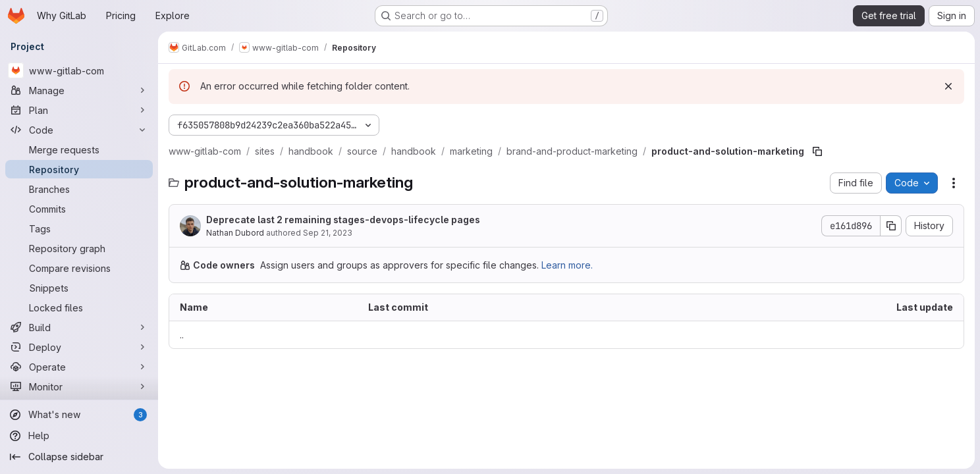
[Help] (79, 436)
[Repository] (79, 169)
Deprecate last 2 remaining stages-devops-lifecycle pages (343, 220)
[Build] (79, 327)
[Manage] (79, 90)
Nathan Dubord (235, 233)
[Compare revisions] (79, 268)
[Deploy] (79, 347)
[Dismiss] (948, 86)
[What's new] (79, 415)
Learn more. (567, 265)
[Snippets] (79, 288)
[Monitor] (79, 386)
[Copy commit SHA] (891, 226)
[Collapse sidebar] (79, 457)
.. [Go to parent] (182, 335)
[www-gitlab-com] (79, 70)
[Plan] (79, 110)
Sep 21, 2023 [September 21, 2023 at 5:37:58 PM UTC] (328, 233)
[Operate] (79, 367)
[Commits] (79, 209)
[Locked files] (79, 307)
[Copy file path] (817, 151)
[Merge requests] (79, 149)
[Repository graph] (79, 248)
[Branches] (79, 189)
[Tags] (79, 228)
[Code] (79, 130)
